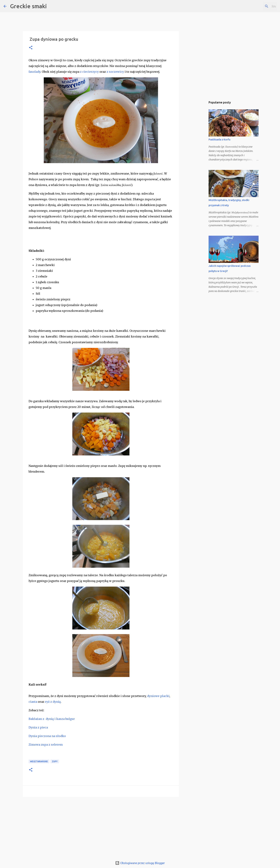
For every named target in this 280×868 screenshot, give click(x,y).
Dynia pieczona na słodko (47, 736)
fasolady (34, 72)
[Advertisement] (101, 827)
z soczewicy (115, 72)
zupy (55, 761)
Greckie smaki (28, 6)
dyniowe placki (158, 696)
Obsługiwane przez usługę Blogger (140, 863)
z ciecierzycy (89, 72)
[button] (31, 48)
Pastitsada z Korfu (219, 140)
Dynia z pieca (38, 727)
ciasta (33, 702)
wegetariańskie (39, 761)
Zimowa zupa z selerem (46, 745)
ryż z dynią (53, 702)
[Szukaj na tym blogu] (258, 6)
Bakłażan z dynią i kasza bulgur (52, 719)
